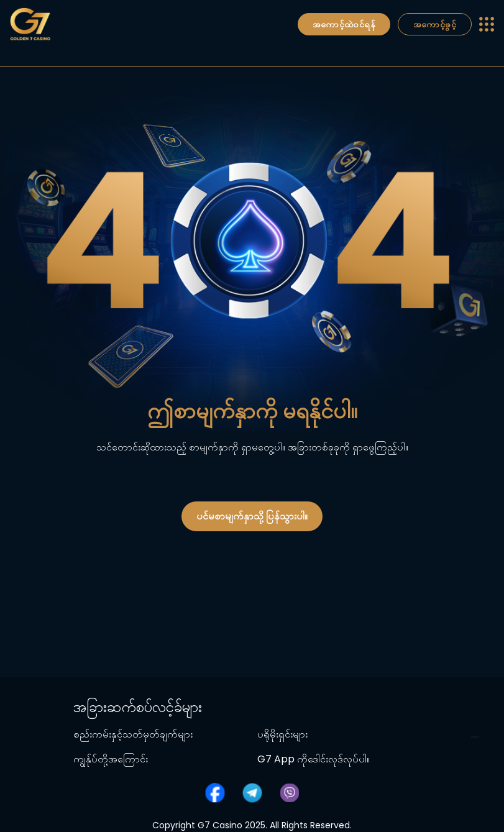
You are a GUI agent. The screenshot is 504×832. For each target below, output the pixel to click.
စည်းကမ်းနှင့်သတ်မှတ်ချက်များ (133, 734)
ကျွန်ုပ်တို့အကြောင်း (111, 759)
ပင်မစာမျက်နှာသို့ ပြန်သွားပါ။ (252, 516)
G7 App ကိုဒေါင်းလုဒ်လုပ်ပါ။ (314, 759)
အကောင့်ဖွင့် (435, 24)
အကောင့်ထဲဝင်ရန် (344, 24)
